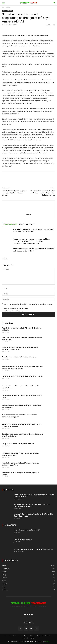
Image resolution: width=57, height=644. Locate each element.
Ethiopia (33, 636)
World (44, 636)
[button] (54, 3)
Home (4, 7)
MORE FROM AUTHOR (27, 224)
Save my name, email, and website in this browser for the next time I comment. (28, 304)
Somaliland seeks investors (23, 540)
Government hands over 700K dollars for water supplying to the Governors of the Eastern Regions (42, 193)
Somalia (20, 636)
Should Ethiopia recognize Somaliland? (27, 530)
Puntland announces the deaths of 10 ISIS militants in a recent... (23, 376)
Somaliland (9, 11)
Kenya (39, 636)
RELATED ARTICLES (10, 224)
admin (6, 25)
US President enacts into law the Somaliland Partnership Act (33, 549)
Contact (32, 638)
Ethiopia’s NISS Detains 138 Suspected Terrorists (18, 444)
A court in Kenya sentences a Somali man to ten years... (20, 357)
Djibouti (26, 636)
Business (25, 638)
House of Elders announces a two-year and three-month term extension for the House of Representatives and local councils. (32, 241)
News (9, 7)
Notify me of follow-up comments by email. (16, 308)
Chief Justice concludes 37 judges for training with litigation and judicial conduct (14, 193)
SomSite (47, 642)
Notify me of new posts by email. (13, 311)
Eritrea (49, 636)
